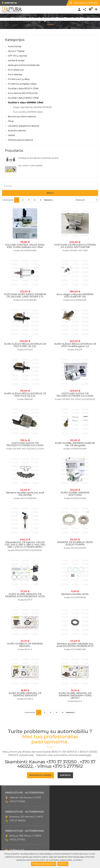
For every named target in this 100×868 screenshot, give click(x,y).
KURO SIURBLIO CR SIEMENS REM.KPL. (25, 645)
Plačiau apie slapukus (44, 864)
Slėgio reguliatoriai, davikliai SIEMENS (32, 107)
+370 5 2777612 (17, 840)
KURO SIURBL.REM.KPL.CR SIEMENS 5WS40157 (25, 694)
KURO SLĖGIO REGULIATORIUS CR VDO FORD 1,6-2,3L (25, 345)
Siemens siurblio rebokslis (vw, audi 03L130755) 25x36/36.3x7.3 (75, 645)
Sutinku (63, 864)
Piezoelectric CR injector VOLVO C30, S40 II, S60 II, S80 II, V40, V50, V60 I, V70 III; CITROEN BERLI (25, 545)
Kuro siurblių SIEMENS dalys (28, 112)
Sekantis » (49, 200)
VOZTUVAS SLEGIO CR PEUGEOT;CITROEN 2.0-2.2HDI (75, 395)
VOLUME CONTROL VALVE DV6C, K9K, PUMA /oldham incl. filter (25, 246)
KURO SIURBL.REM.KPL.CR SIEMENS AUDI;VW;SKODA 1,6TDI (25, 595)
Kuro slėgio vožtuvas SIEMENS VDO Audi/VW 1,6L (75, 295)
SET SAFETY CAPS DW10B (30, 166)
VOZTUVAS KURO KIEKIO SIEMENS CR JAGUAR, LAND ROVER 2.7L (25, 295)
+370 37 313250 (17, 801)
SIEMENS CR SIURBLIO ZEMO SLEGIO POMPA (75, 543)
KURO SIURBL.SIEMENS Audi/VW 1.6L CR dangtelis (75, 444)
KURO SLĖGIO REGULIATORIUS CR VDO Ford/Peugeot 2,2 (75, 345)
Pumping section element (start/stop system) (38, 158)
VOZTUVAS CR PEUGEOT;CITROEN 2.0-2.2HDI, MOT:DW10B (75, 246)
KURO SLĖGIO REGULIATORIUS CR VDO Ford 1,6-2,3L (25, 395)
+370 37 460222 (17, 821)
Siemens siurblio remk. (75, 594)
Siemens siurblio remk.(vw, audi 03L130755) (25, 494)
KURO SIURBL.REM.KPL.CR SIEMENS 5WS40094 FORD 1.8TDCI (75, 696)
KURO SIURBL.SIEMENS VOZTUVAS (75, 494)
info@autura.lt (17, 850)
